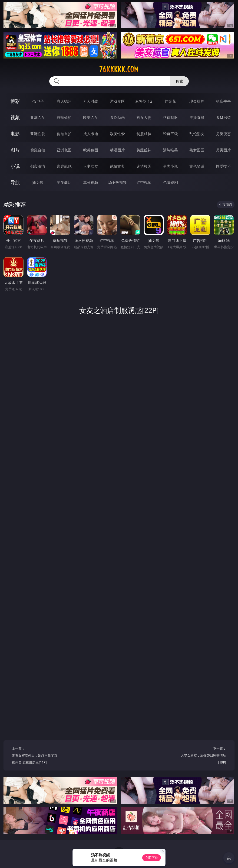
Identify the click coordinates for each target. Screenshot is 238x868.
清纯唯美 (170, 150)
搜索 (179, 81)
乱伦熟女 (197, 134)
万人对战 (91, 101)
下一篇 (203, 756)
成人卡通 (91, 134)
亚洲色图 (64, 150)
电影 (15, 134)
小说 (15, 166)
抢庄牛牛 (223, 101)
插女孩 (38, 182)
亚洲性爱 (38, 134)
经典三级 (170, 134)
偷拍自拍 (64, 134)
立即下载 (152, 858)
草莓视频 (91, 182)
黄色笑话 (197, 166)
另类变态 (223, 134)
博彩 (15, 101)
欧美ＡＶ (91, 117)
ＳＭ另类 (223, 117)
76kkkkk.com (119, 69)
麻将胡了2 (144, 101)
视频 (15, 117)
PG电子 (38, 101)
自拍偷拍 (64, 117)
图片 (15, 150)
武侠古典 (117, 166)
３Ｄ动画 (117, 117)
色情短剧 (170, 182)
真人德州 (64, 101)
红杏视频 (144, 182)
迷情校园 (144, 166)
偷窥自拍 (38, 150)
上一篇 (35, 756)
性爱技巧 (223, 166)
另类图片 (223, 150)
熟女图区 (197, 150)
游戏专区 (117, 101)
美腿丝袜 (144, 150)
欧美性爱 (117, 134)
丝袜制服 (170, 117)
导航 (15, 182)
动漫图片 (117, 150)
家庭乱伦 (64, 166)
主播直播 (197, 117)
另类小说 (170, 166)
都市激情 (38, 166)
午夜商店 (64, 182)
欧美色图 (91, 150)
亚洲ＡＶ (38, 117)
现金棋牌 (197, 101)
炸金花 (170, 101)
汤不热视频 (117, 182)
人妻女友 (91, 166)
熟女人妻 (144, 117)
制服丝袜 (144, 134)
